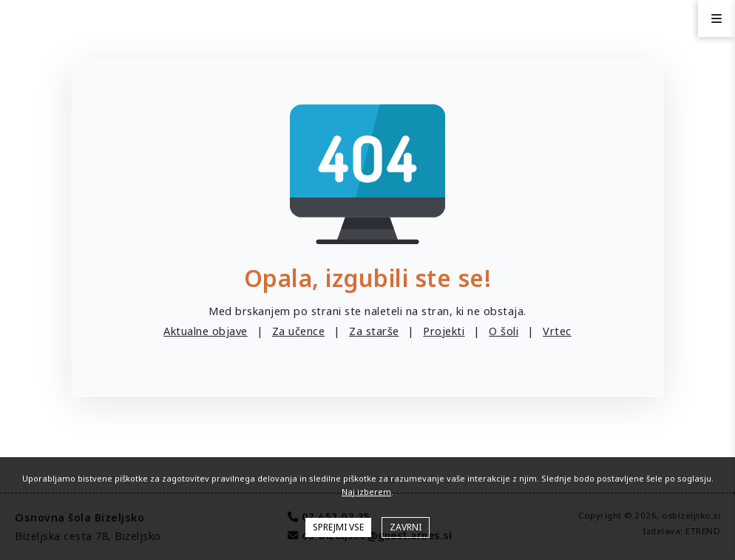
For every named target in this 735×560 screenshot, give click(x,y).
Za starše (374, 331)
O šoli (504, 331)
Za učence (299, 331)
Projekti (444, 331)
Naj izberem (366, 492)
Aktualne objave (206, 331)
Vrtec (557, 331)
